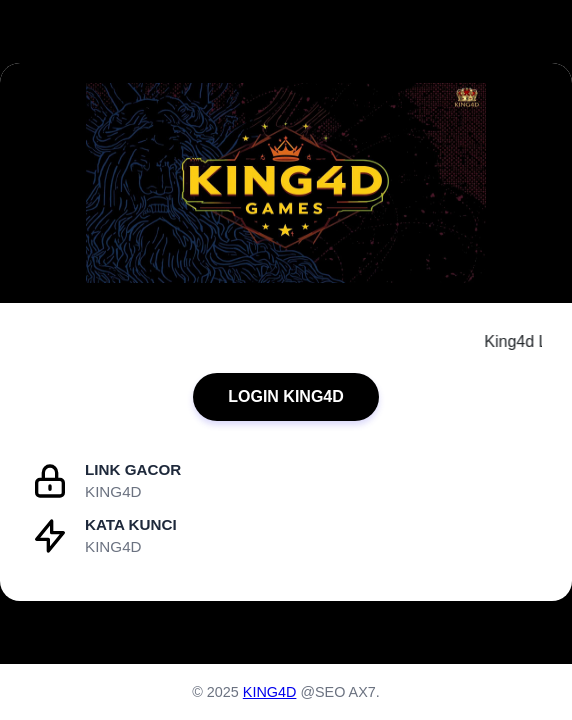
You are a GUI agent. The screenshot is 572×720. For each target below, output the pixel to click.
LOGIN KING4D (286, 396)
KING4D (270, 692)
